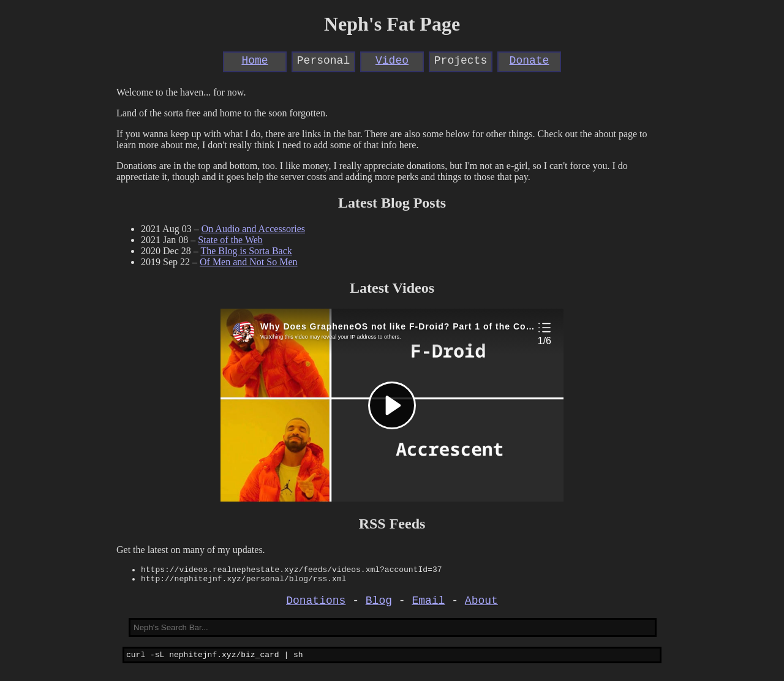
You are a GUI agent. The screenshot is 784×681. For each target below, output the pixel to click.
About (481, 606)
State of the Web (230, 240)
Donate (530, 62)
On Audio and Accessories (253, 229)
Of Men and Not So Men (249, 262)
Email (428, 606)
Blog (379, 606)
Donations (316, 606)
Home (254, 62)
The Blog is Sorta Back (246, 251)
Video (392, 62)
